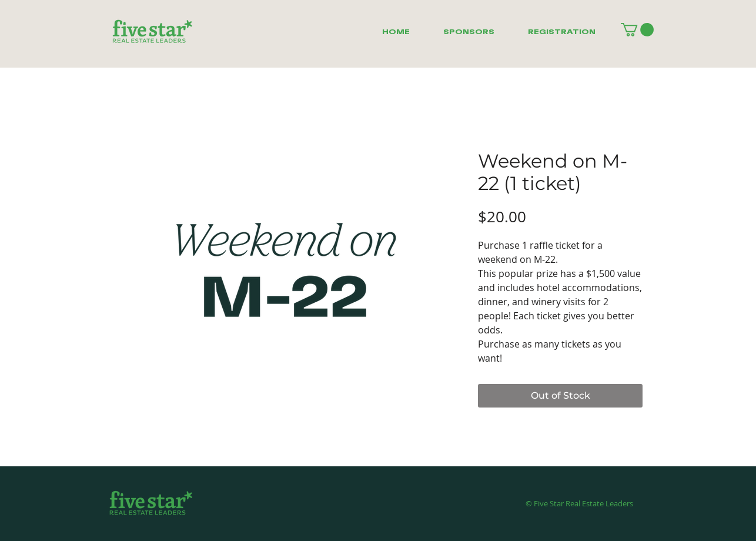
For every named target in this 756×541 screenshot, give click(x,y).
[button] (637, 30)
